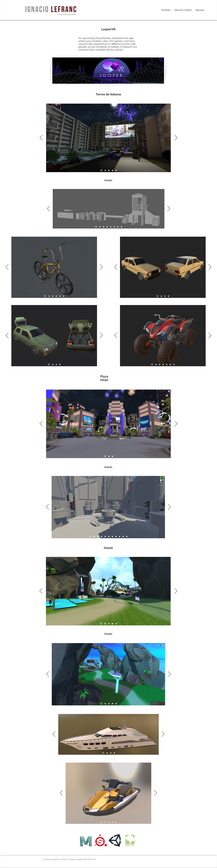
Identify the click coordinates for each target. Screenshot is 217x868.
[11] (127, 536)
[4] (107, 227)
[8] (122, 227)
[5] (111, 227)
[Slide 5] (116, 170)
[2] (100, 227)
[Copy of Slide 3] (112, 624)
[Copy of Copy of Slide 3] (116, 624)
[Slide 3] (109, 170)
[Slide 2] (105, 170)
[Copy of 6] (174, 364)
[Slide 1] (101, 170)
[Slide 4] (113, 170)
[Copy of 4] (116, 822)
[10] (123, 536)
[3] (104, 227)
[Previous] (41, 138)
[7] (118, 227)
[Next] (176, 138)
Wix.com (92, 859)
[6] (114, 227)
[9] (120, 536)
